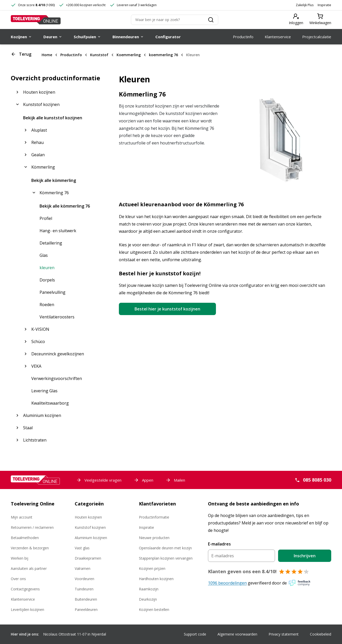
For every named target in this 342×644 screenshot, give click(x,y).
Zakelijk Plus (305, 5)
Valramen (83, 568)
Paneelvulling (53, 292)
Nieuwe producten (154, 538)
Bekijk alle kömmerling (54, 180)
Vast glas (82, 548)
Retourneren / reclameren (32, 527)
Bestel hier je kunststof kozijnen (167, 309)
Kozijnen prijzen (152, 568)
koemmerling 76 (163, 55)
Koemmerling (129, 55)
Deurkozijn (148, 599)
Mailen (175, 480)
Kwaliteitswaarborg (50, 403)
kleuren (47, 268)
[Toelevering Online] (36, 20)
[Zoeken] (175, 20)
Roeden (47, 305)
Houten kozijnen (88, 517)
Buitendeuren (86, 599)
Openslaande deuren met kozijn (165, 548)
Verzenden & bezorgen (30, 548)
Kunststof (99, 55)
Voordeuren (84, 579)
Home (47, 55)
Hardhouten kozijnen (156, 579)
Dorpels (47, 280)
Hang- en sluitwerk (58, 231)
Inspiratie (324, 5)
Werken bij (20, 558)
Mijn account (22, 517)
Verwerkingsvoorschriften (57, 378)
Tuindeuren (84, 589)
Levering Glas (44, 391)
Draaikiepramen (88, 558)
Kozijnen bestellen (154, 609)
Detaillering (51, 243)
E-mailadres (219, 544)
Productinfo (71, 55)
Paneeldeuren (86, 609)
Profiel (46, 218)
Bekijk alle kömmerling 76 (65, 206)
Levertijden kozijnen (27, 609)
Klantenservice (23, 599)
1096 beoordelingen (227, 583)
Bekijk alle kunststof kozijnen (53, 118)
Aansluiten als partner (29, 568)
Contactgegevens (25, 589)
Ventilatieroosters (57, 317)
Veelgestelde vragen (99, 480)
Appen (144, 480)
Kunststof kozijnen (90, 527)
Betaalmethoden (25, 538)
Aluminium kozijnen (91, 538)
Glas (44, 255)
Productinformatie (154, 517)
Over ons (18, 579)
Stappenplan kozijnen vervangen (166, 558)
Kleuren (193, 55)
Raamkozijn (149, 589)
